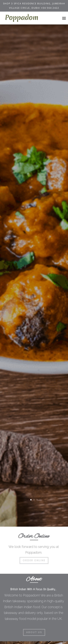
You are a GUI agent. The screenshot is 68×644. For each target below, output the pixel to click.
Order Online (34, 560)
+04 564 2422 (50, 8)
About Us (34, 632)
